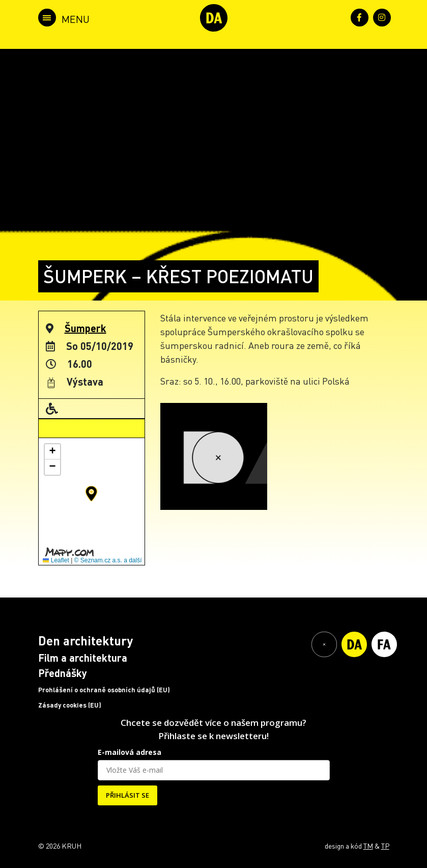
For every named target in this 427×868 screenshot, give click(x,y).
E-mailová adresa (130, 752)
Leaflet (56, 560)
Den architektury (86, 641)
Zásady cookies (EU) (70, 705)
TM (368, 846)
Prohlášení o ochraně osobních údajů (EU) (104, 690)
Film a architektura (83, 658)
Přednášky (63, 673)
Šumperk (86, 328)
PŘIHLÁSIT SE (127, 795)
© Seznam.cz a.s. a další (108, 560)
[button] (91, 494)
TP (385, 846)
